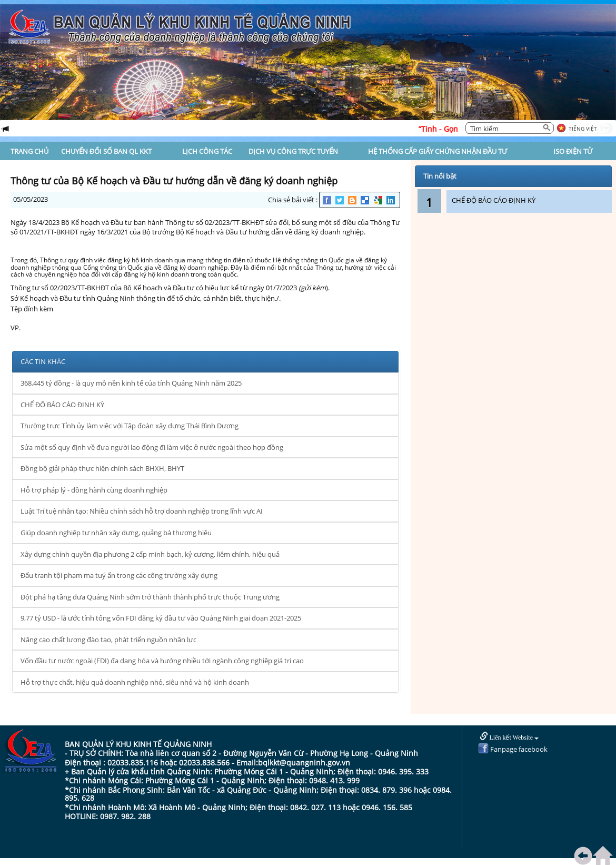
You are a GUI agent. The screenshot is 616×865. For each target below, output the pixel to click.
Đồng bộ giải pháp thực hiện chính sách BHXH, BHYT (102, 468)
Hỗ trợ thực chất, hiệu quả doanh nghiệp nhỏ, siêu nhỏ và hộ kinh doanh (135, 682)
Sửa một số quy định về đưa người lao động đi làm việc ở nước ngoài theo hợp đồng (152, 447)
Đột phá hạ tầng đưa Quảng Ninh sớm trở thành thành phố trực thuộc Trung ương (150, 597)
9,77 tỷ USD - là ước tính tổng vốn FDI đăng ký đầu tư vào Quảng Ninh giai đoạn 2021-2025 (161, 618)
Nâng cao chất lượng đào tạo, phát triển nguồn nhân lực (108, 640)
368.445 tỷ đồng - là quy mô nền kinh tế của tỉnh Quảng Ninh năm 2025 (131, 383)
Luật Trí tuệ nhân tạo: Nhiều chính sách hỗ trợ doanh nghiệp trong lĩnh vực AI (142, 511)
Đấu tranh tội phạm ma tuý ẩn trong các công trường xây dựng (119, 575)
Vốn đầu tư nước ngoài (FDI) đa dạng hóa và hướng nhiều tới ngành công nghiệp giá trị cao (162, 661)
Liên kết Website (509, 737)
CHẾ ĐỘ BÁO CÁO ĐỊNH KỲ (62, 405)
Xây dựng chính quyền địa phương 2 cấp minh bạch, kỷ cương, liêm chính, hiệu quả (150, 554)
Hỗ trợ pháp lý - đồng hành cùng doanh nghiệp (94, 490)
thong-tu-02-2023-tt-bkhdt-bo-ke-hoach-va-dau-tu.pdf (95, 318)
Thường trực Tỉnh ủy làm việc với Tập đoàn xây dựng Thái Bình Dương (130, 426)
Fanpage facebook (513, 749)
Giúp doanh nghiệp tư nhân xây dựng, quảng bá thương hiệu (116, 533)
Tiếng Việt (583, 129)
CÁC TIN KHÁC (43, 361)
